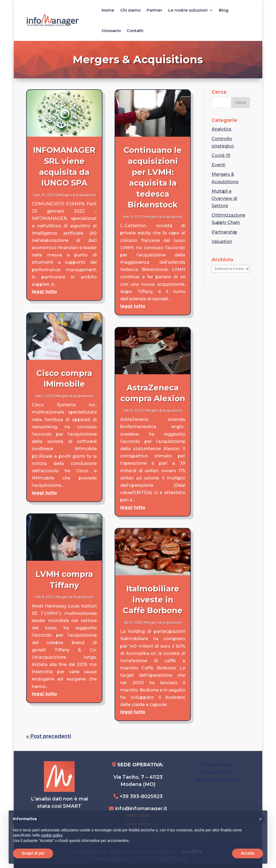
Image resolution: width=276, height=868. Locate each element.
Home (108, 10)
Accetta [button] (248, 853)
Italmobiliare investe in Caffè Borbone (153, 599)
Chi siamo (130, 10)
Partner (154, 10)
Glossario (111, 31)
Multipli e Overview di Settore (224, 198)
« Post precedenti (49, 736)
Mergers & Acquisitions (77, 195)
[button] (260, 819)
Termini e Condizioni (217, 780)
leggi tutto (44, 292)
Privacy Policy (217, 765)
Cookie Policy (217, 772)
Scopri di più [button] (33, 853)
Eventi (218, 165)
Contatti (135, 31)
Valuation (222, 241)
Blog (224, 10)
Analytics (222, 129)
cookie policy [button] (52, 835)
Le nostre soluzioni (188, 10)
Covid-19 (221, 155)
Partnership (224, 232)
